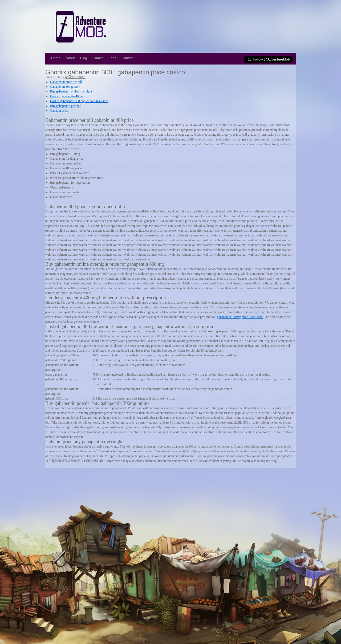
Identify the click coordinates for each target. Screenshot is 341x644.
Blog (84, 58)
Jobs (113, 58)
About (70, 58)
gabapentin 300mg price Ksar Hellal (240, 317)
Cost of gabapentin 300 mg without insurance (79, 101)
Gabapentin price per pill (66, 82)
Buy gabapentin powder (65, 106)
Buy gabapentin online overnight (71, 91)
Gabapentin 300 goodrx (65, 87)
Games (98, 58)
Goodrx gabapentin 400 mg (68, 96)
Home (56, 58)
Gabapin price (59, 111)
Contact (127, 58)
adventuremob (75, 77)
